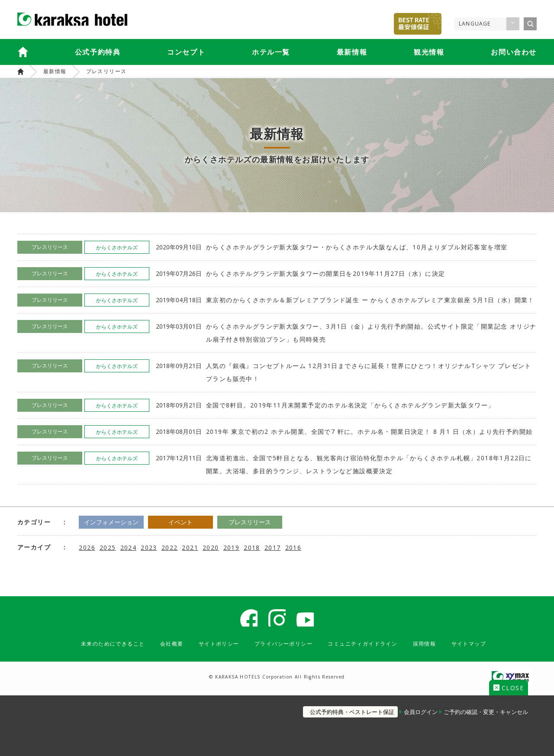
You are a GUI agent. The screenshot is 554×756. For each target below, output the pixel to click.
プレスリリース (106, 71)
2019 (232, 547)
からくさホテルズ (21, 71)
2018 (252, 547)
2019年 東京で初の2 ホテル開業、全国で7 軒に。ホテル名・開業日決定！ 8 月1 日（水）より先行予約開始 (369, 431)
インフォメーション (118, 522)
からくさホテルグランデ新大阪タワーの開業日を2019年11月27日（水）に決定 (326, 273)
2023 (149, 547)
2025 (108, 547)
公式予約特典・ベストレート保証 (338, 708)
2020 (211, 547)
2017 (273, 547)
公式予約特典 (98, 52)
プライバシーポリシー (283, 647)
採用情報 (441, 647)
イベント (200, 522)
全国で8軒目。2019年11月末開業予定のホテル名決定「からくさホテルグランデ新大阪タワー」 (350, 405)
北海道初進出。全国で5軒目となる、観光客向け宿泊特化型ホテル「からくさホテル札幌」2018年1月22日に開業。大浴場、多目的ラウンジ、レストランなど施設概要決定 (369, 464)
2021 (190, 547)
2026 (87, 547)
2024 (129, 547)
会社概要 (160, 647)
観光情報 (429, 52)
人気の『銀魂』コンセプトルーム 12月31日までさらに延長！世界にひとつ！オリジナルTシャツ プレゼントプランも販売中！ (369, 372)
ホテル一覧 (271, 52)
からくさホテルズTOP (23, 52)
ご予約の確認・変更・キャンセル (486, 708)
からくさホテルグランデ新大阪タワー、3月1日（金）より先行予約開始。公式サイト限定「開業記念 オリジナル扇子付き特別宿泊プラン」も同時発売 (371, 333)
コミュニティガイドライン (372, 647)
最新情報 (352, 52)
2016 (293, 547)
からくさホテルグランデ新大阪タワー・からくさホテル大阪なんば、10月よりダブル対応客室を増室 (357, 247)
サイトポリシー (212, 647)
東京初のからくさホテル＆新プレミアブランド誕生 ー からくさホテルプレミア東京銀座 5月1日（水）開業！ (370, 300)
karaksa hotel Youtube (309, 620)
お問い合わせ (514, 52)
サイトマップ (490, 647)
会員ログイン (414, 708)
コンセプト (186, 52)
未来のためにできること (94, 647)
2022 (170, 547)
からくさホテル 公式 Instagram (277, 620)
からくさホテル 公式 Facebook (245, 620)
